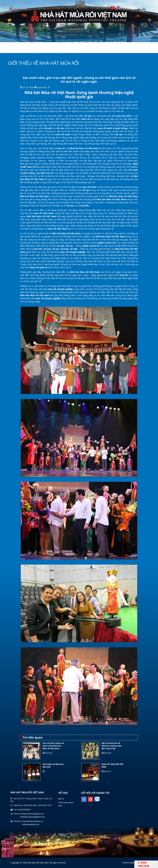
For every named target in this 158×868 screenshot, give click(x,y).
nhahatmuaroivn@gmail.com (32, 814)
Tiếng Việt (113, 8)
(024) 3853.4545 (144, 864)
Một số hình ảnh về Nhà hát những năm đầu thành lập (111, 746)
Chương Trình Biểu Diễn (58, 49)
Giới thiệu (31, 49)
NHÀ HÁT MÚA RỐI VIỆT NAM (113, 765)
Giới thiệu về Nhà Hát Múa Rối (53, 765)
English (118, 8)
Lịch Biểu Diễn (87, 49)
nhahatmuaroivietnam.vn (33, 821)
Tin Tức (106, 49)
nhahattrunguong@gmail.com (32, 817)
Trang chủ (12, 49)
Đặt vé (61, 799)
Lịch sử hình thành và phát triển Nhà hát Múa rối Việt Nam (53, 746)
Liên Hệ (121, 49)
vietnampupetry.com (31, 824)
